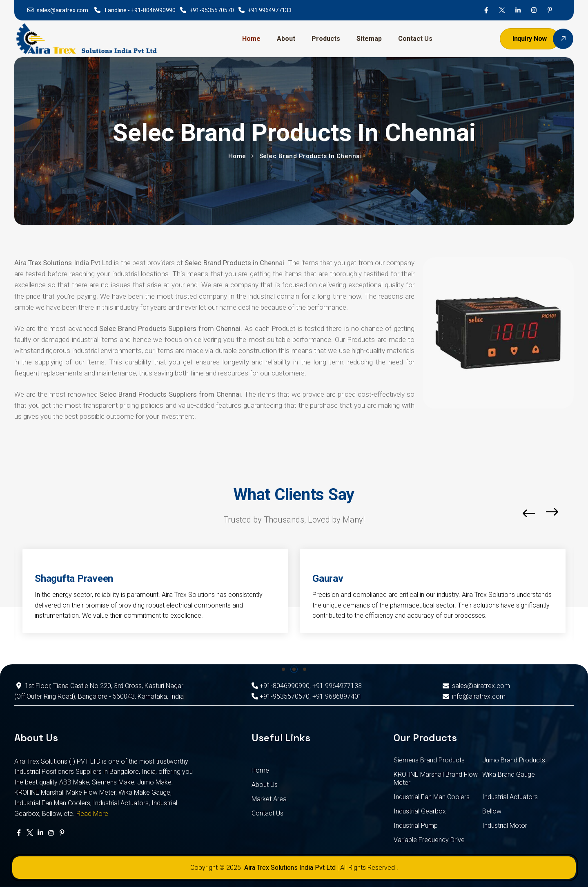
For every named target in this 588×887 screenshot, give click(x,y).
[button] (571, 513)
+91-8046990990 (153, 10)
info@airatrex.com (473, 696)
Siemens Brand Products (429, 760)
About (286, 39)
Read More (92, 814)
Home (251, 39)
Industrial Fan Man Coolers (432, 797)
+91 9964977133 (270, 10)
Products (326, 39)
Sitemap (369, 39)
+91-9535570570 (212, 10)
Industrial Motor (505, 826)
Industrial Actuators (510, 797)
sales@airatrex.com (62, 10)
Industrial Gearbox (420, 811)
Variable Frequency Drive (429, 840)
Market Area (269, 799)
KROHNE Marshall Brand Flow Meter (436, 779)
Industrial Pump (416, 826)
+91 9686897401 (337, 696)
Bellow (492, 811)
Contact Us (415, 39)
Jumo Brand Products (514, 760)
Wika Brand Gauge (509, 774)
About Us (265, 785)
